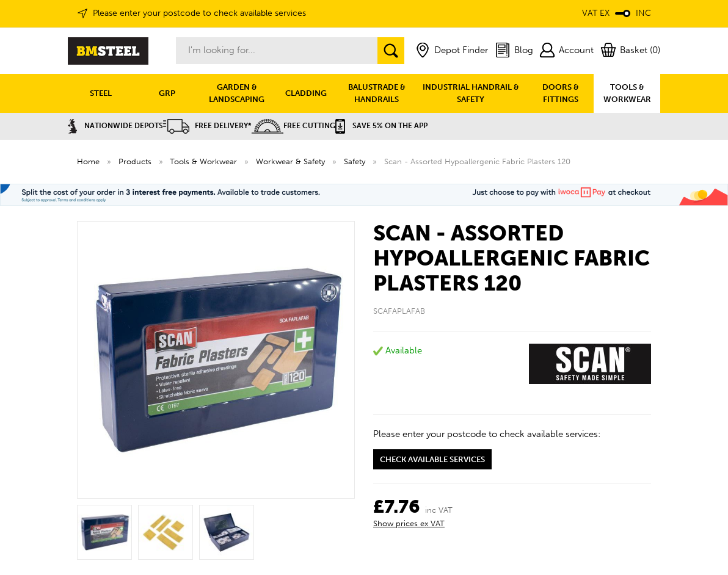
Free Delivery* (207, 126)
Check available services (432, 459)
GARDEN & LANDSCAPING (237, 93)
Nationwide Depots (115, 126)
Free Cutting (293, 126)
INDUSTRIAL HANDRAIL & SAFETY (471, 93)
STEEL (101, 93)
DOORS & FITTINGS (561, 93)
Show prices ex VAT (409, 523)
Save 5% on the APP (381, 126)
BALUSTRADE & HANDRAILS (377, 93)
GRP (167, 93)
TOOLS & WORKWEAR (627, 93)
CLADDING (306, 93)
